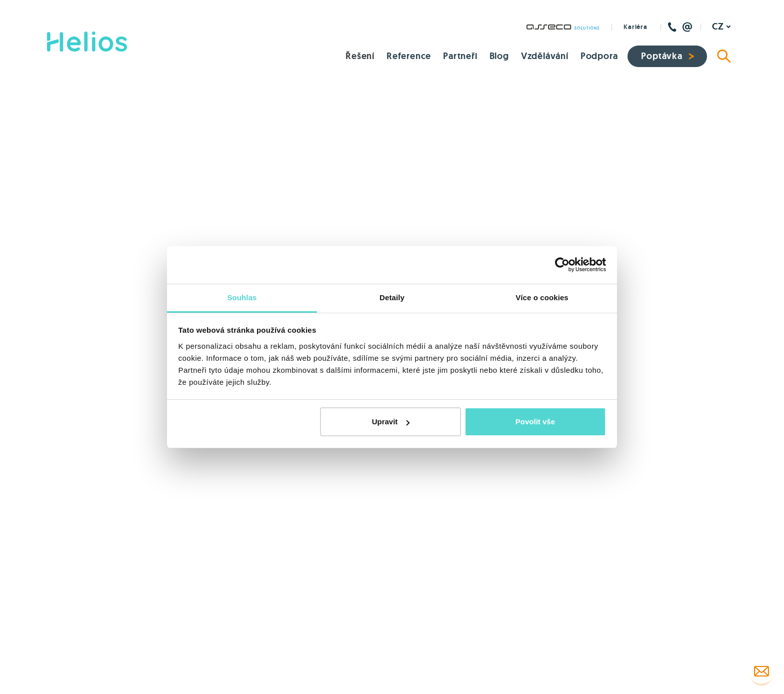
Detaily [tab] (392, 297)
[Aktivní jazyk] (721, 27)
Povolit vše (535, 422)
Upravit (391, 422)
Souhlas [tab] (242, 297)
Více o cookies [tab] (542, 297)
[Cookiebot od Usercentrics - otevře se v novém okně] (562, 265)
